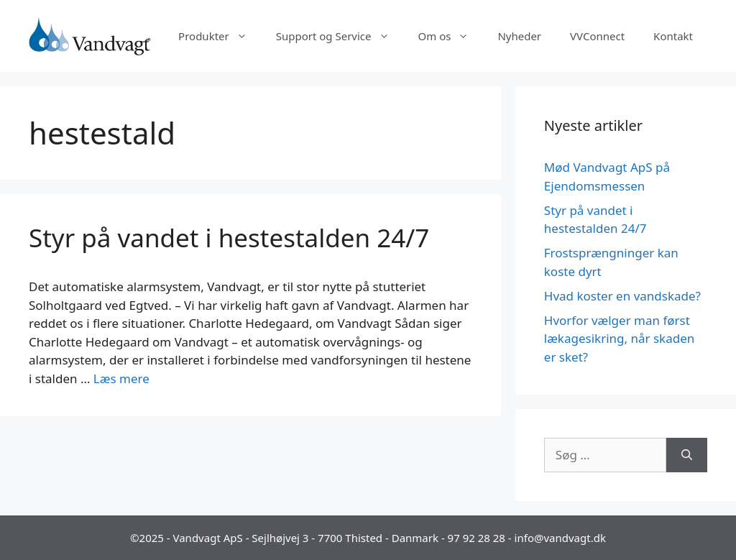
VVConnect (597, 36)
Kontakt (673, 36)
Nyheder (519, 36)
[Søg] (687, 455)
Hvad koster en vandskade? (622, 296)
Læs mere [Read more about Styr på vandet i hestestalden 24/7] (121, 378)
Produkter (220, 36)
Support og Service (340, 36)
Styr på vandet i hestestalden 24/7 (229, 238)
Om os (451, 36)
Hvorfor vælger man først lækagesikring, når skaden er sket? (619, 339)
